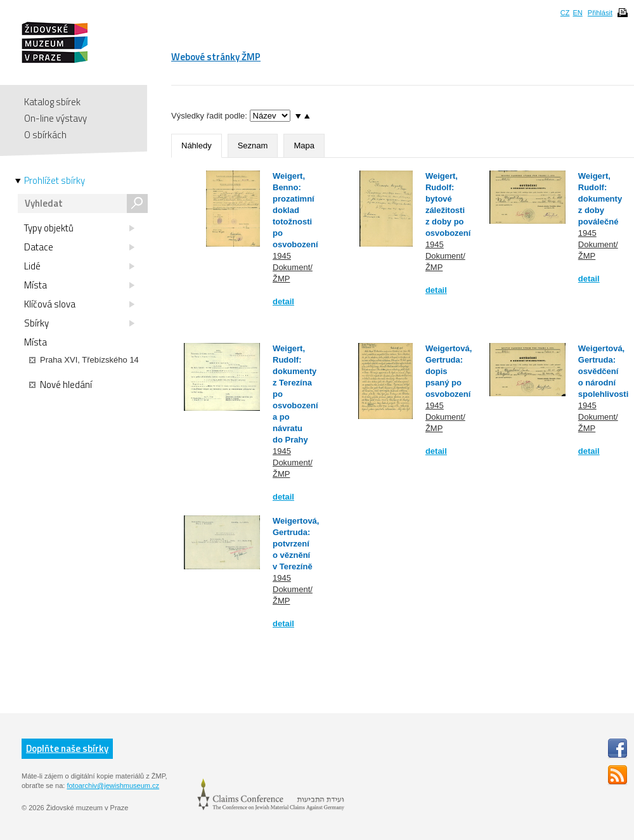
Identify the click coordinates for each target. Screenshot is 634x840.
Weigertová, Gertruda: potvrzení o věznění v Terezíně (296, 544)
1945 (282, 256)
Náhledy (197, 145)
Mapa (304, 145)
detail (283, 301)
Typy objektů (79, 228)
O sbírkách (45, 135)
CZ (565, 13)
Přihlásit (600, 13)
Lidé (79, 266)
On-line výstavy (55, 118)
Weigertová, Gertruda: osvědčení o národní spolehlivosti (603, 371)
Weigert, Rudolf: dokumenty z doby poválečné (600, 199)
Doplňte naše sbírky (67, 748)
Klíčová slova (79, 304)
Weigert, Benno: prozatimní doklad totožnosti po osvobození (295, 210)
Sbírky (79, 323)
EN (577, 13)
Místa (79, 285)
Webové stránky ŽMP (216, 57)
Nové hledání (61, 385)
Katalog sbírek (52, 102)
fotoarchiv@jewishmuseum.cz (113, 785)
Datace (79, 247)
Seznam (253, 145)
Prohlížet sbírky (55, 181)
